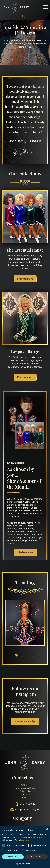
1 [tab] (16, 655)
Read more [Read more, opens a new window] (25, 840)
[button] (25, 864)
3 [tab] (28, 655)
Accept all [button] (13, 857)
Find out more (25, 279)
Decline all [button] (37, 857)
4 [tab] (34, 655)
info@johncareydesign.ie (28, 810)
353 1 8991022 (28, 804)
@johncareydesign (25, 721)
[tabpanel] (25, 623)
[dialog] (25, 847)
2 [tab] (22, 655)
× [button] (47, 829)
